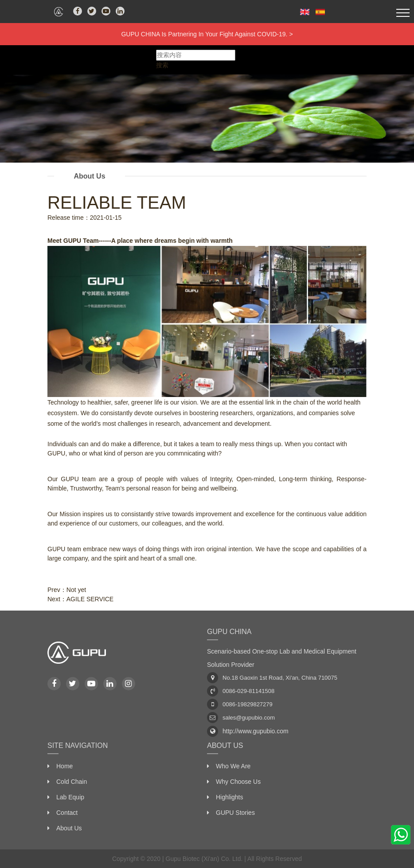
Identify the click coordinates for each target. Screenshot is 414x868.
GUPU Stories (235, 813)
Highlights (229, 797)
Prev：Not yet (67, 590)
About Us (69, 828)
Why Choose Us (238, 782)
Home (64, 766)
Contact (67, 813)
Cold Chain (72, 782)
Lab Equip (70, 797)
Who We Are (233, 766)
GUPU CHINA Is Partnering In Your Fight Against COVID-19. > (207, 34)
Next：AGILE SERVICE (80, 599)
